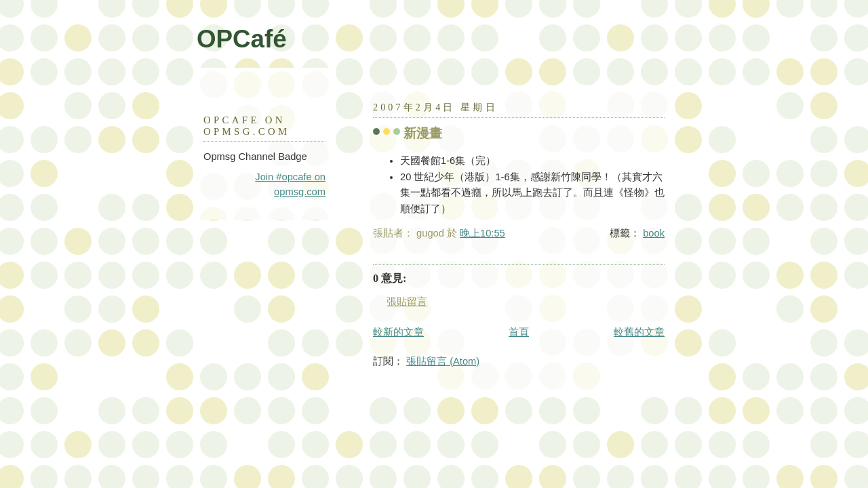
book (654, 233)
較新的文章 (398, 332)
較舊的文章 (639, 332)
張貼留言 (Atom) (443, 361)
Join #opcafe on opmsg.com (290, 184)
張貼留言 (407, 302)
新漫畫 (423, 133)
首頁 (519, 332)
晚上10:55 (482, 233)
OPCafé (242, 39)
